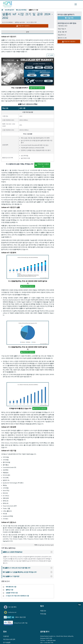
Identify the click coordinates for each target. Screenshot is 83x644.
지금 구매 (69, 18)
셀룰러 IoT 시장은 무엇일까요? (28, 552)
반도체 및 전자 (10, 10)
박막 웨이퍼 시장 (11, 587)
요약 (27, 32)
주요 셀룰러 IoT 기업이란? (28, 576)
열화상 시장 (9, 590)
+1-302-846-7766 (48, 643)
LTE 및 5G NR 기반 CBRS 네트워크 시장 (17, 596)
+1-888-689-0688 (51, 640)
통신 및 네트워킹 (21, 10)
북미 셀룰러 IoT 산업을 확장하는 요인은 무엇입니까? (28, 572)
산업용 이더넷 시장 (12, 593)
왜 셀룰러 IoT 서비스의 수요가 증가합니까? (28, 568)
